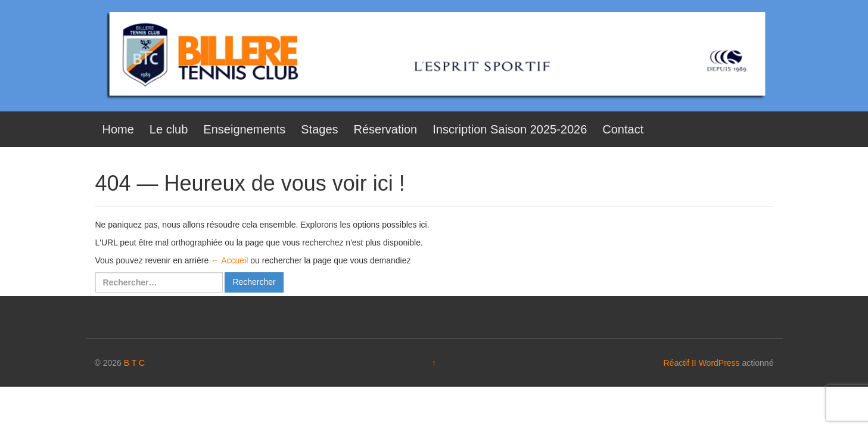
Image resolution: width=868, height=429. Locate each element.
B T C (134, 363)
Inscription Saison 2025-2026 (510, 129)
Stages (319, 129)
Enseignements (244, 129)
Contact (623, 129)
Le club (169, 129)
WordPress (719, 363)
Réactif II (680, 363)
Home (118, 129)
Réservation (386, 129)
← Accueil (229, 260)
